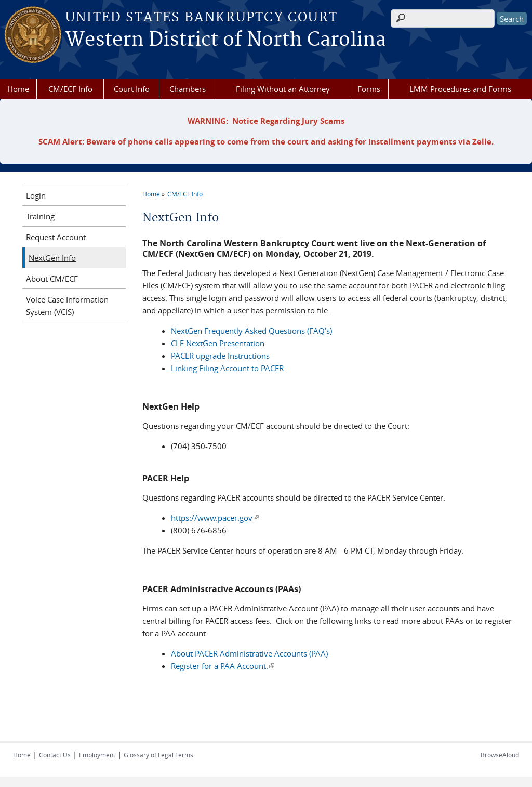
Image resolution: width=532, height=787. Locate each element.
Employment (97, 755)
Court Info (132, 89)
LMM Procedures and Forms (460, 89)
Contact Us (55, 755)
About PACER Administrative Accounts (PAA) (249, 653)
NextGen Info (52, 258)
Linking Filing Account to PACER (227, 368)
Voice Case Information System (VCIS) (67, 306)
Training (40, 216)
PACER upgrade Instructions (220, 356)
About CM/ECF (52, 279)
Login (36, 195)
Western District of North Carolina (226, 40)
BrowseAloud (500, 755)
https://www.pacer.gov (215, 518)
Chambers (188, 89)
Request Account (56, 237)
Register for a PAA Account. (223, 666)
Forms (369, 89)
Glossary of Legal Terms (158, 755)
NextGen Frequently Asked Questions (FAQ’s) (251, 331)
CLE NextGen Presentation (218, 343)
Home (18, 89)
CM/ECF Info (70, 89)
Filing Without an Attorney (283, 89)
